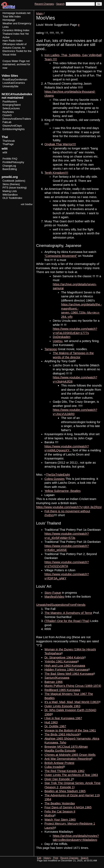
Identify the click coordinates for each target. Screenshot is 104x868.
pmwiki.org (10, 177)
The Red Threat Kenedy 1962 (65, 771)
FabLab (7, 122)
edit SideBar (27, 204)
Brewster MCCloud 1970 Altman (66, 747)
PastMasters (10, 102)
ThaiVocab (9, 141)
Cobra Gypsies (55, 479)
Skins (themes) (11, 184)
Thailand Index (11, 34)
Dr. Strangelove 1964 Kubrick (64, 657)
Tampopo (51, 349)
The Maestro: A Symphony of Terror (68, 613)
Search (60, 4)
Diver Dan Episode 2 (58, 779)
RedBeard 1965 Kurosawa (62, 690)
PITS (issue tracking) (15, 188)
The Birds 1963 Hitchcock (62, 734)
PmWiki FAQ (10, 159)
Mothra (49, 815)
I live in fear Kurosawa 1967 (63, 718)
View (73, 12)
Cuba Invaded (54, 767)
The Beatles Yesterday (60, 803)
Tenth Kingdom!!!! (56, 173)
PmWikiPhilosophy (13, 162)
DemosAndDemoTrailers (17, 119)
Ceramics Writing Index (16, 30)
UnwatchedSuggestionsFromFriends (61, 605)
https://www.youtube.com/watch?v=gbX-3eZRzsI (69, 507)
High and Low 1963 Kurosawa (65, 666)
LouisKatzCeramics (14, 83)
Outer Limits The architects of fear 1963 (71, 775)
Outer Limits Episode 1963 (63, 706)
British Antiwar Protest (59, 763)
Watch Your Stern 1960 (60, 820)
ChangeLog (9, 166)
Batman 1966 (54, 682)
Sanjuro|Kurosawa (57, 678)
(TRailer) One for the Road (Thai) (67, 621)
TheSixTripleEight (58, 475)
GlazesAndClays (12, 126)
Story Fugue (53, 593)
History (89, 12)
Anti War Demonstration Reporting (68, 759)
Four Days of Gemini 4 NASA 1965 (68, 807)
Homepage (9, 13)
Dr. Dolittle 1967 (55, 726)
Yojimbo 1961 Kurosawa (61, 661)
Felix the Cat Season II (60, 811)
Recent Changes (44, 4)
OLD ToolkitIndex (12, 198)
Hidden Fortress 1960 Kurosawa (66, 670)
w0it (5, 153)
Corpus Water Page (14, 61)
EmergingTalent (12, 105)
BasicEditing (10, 169)
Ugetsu (58, 341)
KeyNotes (8, 112)
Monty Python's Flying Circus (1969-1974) (73, 686)
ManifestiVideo (54, 597)
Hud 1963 (51, 722)
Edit (81, 12)
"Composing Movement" (61, 256)
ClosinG (7, 115)
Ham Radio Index (13, 41)
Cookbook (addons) (14, 181)
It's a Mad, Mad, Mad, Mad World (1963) (72, 702)
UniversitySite (11, 86)
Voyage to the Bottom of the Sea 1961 (70, 730)
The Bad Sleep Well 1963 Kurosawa (69, 674)
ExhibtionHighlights (14, 129)
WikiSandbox (10, 195)
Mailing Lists (10, 191)
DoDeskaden (62, 337)
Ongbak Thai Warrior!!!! (60, 144)
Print (98, 12)
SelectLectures (11, 108)
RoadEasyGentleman (15, 80)
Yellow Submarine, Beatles (63, 491)
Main (40, 14)
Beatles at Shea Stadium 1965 (65, 791)
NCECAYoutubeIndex (17, 94)
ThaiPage (8, 144)
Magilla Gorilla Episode (60, 751)
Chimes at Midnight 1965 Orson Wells (70, 755)
